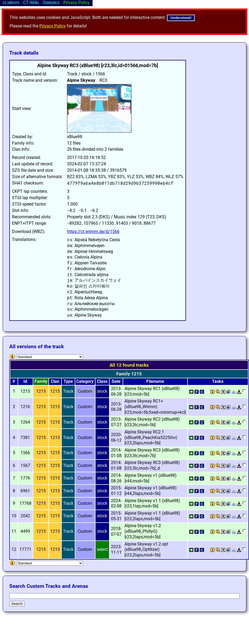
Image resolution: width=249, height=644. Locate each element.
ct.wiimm (11, 3)
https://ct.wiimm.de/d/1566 (93, 231)
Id (25, 381)
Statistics (51, 3)
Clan (55, 381)
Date (116, 381)
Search (17, 604)
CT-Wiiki (31, 3)
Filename (155, 381)
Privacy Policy (53, 26)
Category (85, 381)
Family (41, 381)
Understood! (181, 18)
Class (102, 381)
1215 (41, 391)
